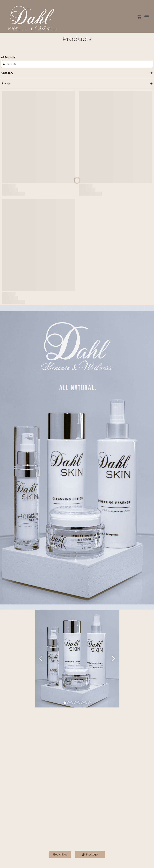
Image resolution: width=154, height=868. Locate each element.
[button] (140, 17)
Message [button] (90, 855)
